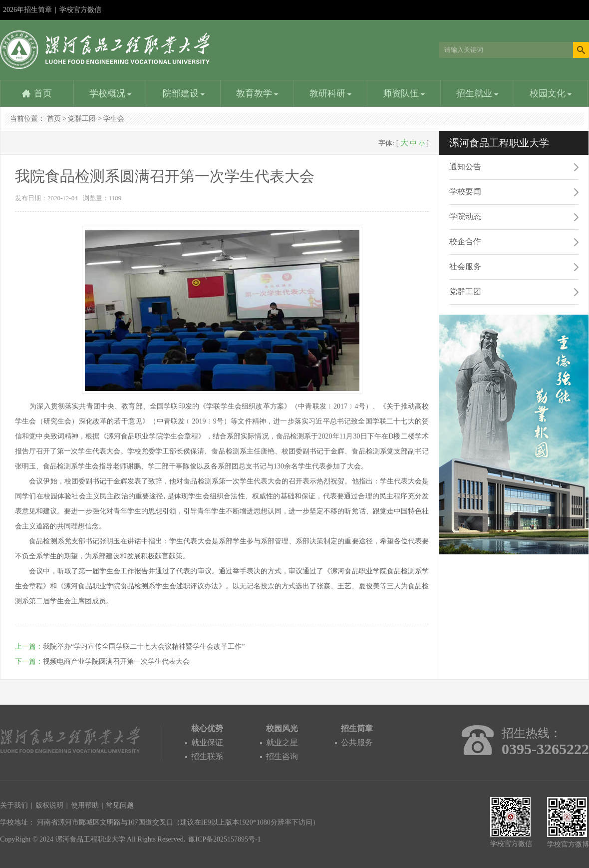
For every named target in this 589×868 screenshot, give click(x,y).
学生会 (114, 119)
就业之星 (282, 742)
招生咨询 (282, 756)
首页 (43, 93)
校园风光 (282, 728)
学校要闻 (465, 192)
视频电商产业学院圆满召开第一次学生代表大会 (116, 661)
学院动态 (465, 217)
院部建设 (184, 93)
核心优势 (207, 728)
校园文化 (551, 93)
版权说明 (49, 805)
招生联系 (207, 756)
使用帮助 (85, 805)
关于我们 (14, 805)
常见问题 (120, 805)
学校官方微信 (80, 13)
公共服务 (357, 742)
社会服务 (465, 266)
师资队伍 (404, 93)
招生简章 (357, 728)
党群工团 (82, 119)
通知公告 (465, 167)
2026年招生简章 (27, 10)
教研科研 (331, 93)
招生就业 (477, 93)
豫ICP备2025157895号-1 (224, 839)
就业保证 (207, 742)
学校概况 (111, 93)
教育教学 (257, 93)
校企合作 (465, 241)
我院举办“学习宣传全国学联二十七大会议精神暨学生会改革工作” (144, 647)
